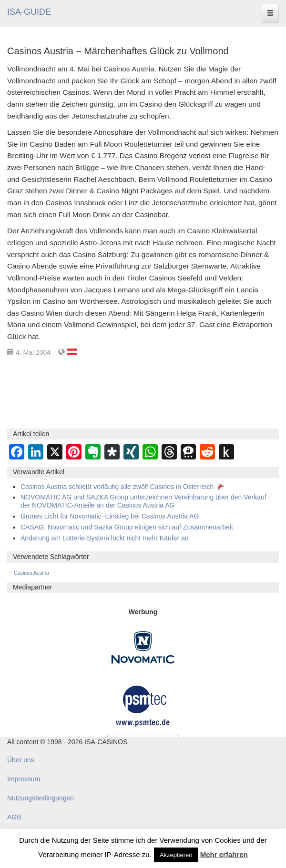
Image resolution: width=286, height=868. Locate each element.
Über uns (21, 760)
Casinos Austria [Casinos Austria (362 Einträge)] (31, 573)
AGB (14, 817)
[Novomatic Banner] (143, 647)
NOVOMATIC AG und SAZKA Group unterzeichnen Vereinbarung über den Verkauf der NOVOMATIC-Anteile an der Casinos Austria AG (143, 501)
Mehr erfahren (224, 854)
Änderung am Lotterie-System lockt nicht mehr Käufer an (105, 538)
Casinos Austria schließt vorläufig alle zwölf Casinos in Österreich (123, 487)
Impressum (24, 779)
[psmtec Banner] (143, 705)
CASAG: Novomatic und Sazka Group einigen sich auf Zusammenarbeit (127, 527)
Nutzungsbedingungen (41, 798)
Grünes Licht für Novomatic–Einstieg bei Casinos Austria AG (110, 516)
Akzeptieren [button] (176, 855)
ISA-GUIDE (29, 12)
